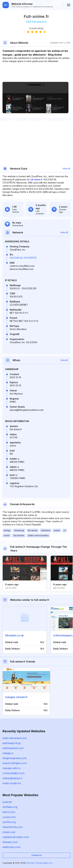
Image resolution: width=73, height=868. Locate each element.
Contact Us (36, 855)
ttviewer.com (10, 842)
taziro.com (9, 812)
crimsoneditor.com (14, 773)
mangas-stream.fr (16, 697)
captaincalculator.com (16, 837)
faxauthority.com (13, 827)
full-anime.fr (36, 179)
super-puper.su (12, 783)
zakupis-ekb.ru (11, 768)
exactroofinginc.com (15, 763)
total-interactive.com (15, 738)
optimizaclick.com (13, 748)
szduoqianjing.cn (12, 778)
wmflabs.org (10, 807)
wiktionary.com (11, 847)
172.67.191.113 (30, 258)
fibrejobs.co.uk (14, 635)
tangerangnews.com (15, 758)
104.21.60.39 (16, 258)
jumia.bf (7, 802)
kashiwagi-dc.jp (12, 743)
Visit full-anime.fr (36, 22)
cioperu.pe (9, 832)
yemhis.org (9, 822)
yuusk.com (9, 817)
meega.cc (8, 753)
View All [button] (66, 169)
